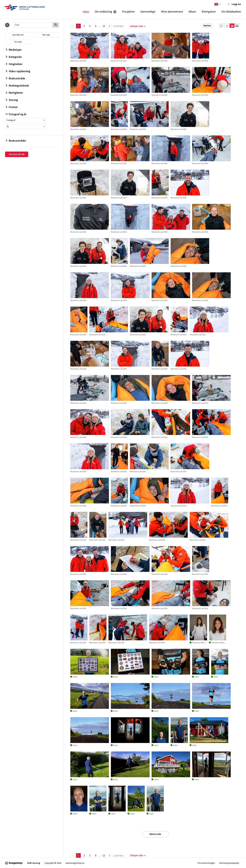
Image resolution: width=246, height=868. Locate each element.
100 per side (136, 26)
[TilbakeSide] (73, 26)
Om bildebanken (231, 12)
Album (192, 12)
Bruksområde (15, 78)
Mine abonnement (172, 12)
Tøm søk (46, 35)
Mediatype (14, 50)
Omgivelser (14, 64)
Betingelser (209, 12)
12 (104, 26)
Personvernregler (206, 863)
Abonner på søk (17, 154)
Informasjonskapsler (229, 863)
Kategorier (14, 57)
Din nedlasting (103, 12)
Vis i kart (18, 42)
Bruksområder (16, 141)
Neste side (155, 834)
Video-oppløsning (18, 71)
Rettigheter (14, 93)
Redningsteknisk (17, 86)
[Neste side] (109, 26)
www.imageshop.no (75, 863)
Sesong (12, 100)
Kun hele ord (18, 35)
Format (12, 107)
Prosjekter (128, 12)
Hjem (86, 12)
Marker (207, 26)
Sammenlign (148, 12)
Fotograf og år (16, 114)
